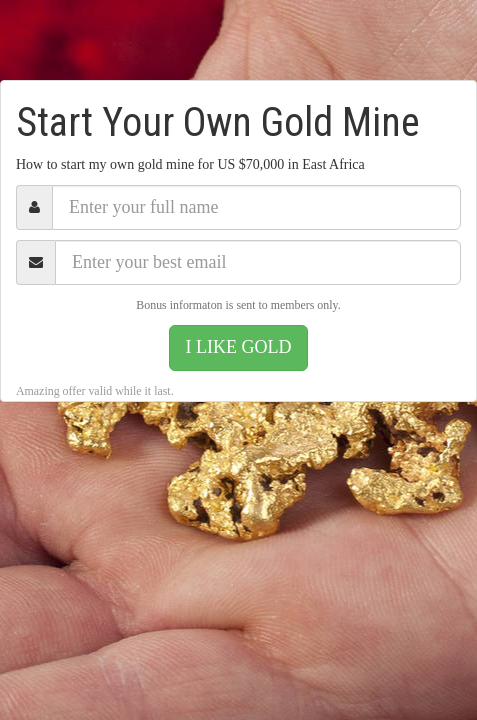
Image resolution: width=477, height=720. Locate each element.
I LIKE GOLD (239, 347)
